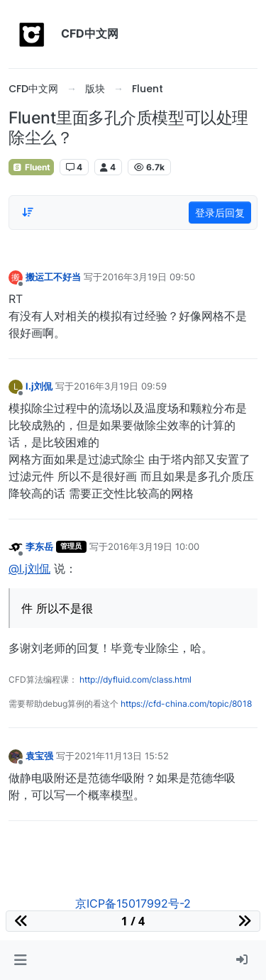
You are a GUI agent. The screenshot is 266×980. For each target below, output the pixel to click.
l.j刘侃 (39, 386)
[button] (20, 960)
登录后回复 (220, 213)
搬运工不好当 (53, 277)
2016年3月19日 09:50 (149, 277)
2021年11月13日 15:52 (122, 756)
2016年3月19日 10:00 (154, 546)
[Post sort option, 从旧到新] (28, 212)
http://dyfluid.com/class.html (135, 679)
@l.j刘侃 (29, 568)
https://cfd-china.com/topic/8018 (186, 704)
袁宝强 (39, 756)
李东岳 (39, 546)
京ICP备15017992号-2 (133, 903)
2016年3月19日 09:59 (120, 386)
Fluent (31, 167)
